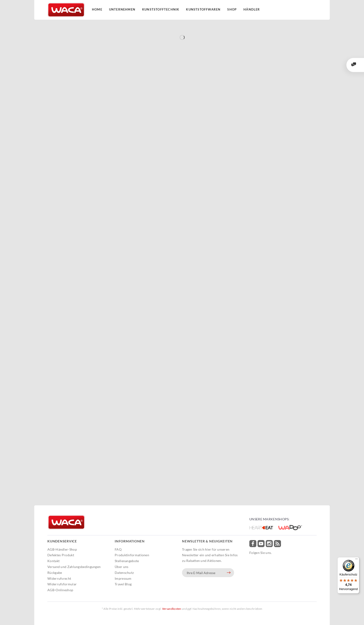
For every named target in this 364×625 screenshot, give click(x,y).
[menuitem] (80, 549)
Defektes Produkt (61, 555)
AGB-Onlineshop (60, 590)
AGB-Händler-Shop (62, 549)
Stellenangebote (127, 561)
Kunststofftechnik (161, 9)
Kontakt (53, 561)
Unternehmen (122, 9)
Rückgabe (55, 573)
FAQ (118, 549)
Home (97, 9)
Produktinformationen (132, 555)
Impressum (123, 578)
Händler (252, 9)
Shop (232, 9)
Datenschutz (124, 573)
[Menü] (356, 560)
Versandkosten (172, 609)
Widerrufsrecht (59, 578)
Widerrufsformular (62, 584)
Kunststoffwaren (203, 9)
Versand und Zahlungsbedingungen (74, 567)
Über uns (121, 567)
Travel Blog (123, 584)
